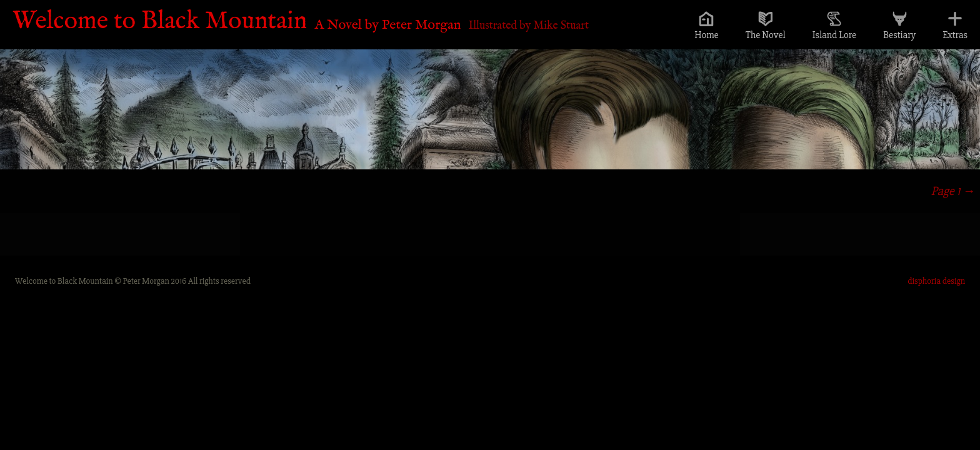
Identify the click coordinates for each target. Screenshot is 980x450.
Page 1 (953, 191)
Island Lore (835, 35)
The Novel (766, 35)
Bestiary (899, 35)
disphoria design (936, 281)
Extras (955, 35)
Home (707, 35)
